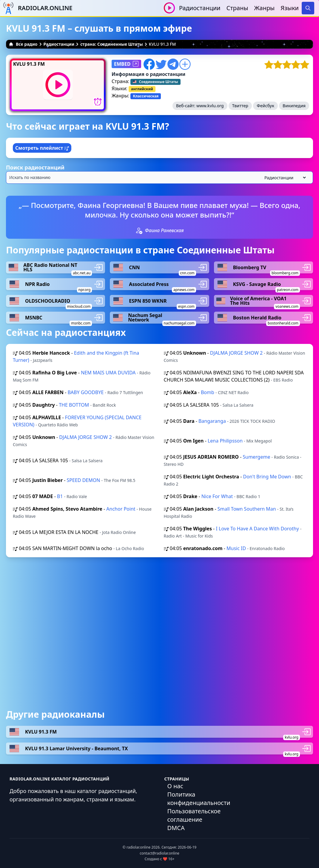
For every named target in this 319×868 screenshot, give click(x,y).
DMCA (176, 828)
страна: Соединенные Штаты (112, 44)
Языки (290, 8)
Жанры (265, 8)
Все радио (23, 44)
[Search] (308, 8)
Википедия (294, 106)
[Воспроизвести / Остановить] (169, 8)
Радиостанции (200, 8)
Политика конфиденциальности (199, 799)
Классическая (146, 96)
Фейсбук (265, 106)
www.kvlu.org (210, 106)
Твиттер (240, 106)
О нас (175, 786)
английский (142, 89)
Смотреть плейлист (42, 148)
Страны (237, 8)
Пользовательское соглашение (194, 815)
